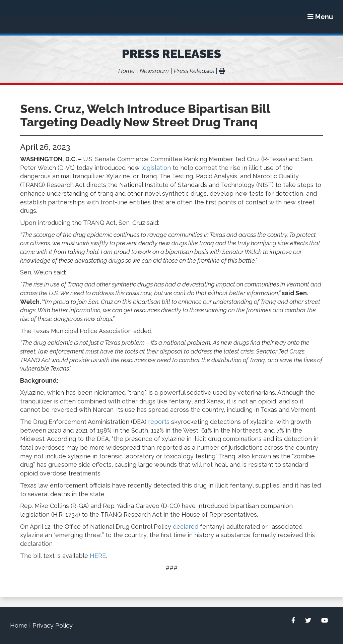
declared (186, 527)
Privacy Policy (53, 625)
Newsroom (154, 71)
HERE (98, 556)
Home (126, 71)
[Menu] (320, 17)
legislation (156, 168)
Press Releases (171, 54)
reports (159, 422)
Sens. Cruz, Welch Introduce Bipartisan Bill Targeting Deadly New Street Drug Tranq (145, 115)
